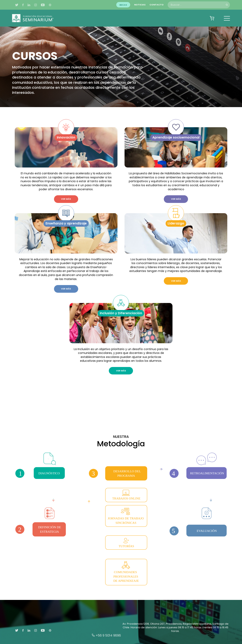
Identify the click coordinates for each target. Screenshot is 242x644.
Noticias (140, 5)
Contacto (157, 5)
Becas (123, 5)
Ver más (66, 199)
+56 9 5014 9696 (106, 635)
